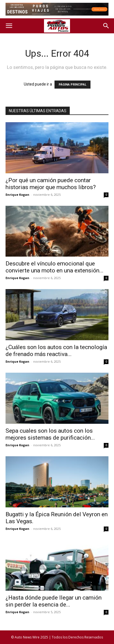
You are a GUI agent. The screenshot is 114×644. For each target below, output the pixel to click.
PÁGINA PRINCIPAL (72, 85)
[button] (9, 26)
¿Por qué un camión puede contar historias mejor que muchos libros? (51, 184)
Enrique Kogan (17, 195)
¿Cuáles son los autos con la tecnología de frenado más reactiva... (56, 351)
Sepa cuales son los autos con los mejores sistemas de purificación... (50, 434)
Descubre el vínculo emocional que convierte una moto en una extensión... (55, 267)
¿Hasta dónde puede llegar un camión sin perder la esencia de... (54, 601)
